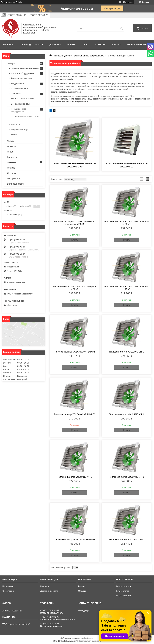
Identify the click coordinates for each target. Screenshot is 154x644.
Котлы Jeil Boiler (124, 596)
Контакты (100, 45)
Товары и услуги (62, 56)
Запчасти (15, 124)
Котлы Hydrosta (123, 586)
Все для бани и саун (21, 104)
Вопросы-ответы (137, 45)
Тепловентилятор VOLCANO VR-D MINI (75, 352)
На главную (8, 586)
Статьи (116, 45)
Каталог (82, 586)
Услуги (39, 45)
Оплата (71, 45)
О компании (8, 591)
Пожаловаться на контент (90, 641)
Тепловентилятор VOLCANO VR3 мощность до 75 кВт (126, 288)
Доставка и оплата (49, 591)
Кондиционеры (18, 84)
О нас (85, 45)
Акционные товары (20, 129)
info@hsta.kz (13, 267)
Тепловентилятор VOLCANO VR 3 (127, 477)
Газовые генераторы (21, 89)
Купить (75, 240)
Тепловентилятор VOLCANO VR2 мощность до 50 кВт (75, 288)
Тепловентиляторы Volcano (27, 116)
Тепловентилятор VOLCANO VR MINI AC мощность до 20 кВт (75, 223)
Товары (24, 45)
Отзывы (11, 162)
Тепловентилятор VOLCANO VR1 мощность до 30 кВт (126, 223)
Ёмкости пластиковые (21, 79)
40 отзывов (128, 2)
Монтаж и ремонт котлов (23, 99)
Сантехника (17, 94)
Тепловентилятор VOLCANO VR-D (126, 352)
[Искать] (121, 29)
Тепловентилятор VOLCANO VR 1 (127, 414)
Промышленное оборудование (89, 56)
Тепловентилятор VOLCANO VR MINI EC (75, 414)
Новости (12, 146)
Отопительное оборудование (25, 68)
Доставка (55, 45)
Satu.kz (90, 638)
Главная (8, 45)
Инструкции (13, 178)
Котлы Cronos (123, 591)
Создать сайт (7, 2)
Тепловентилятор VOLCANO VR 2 (75, 477)
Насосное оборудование (23, 73)
